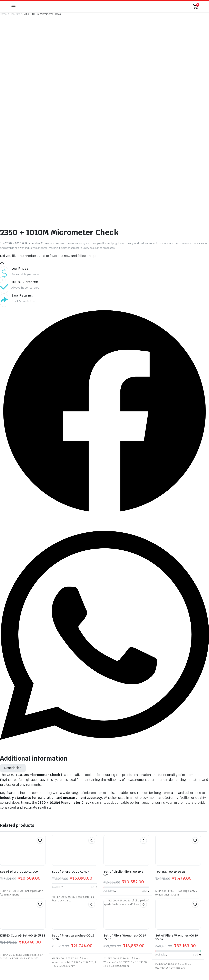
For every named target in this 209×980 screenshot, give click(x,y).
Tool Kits (15, 14)
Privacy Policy (149, 886)
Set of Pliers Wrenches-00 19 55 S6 (125, 806)
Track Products (151, 875)
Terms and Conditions (155, 892)
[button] (2, 133)
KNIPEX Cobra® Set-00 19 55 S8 (23, 804)
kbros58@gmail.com (91, 898)
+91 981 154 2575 (94, 877)
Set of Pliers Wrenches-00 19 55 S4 (177, 806)
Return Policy (149, 880)
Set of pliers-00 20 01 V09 (19, 741)
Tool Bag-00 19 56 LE (170, 741)
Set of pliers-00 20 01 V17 (70, 741)
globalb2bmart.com (23, 944)
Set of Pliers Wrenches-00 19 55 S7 (73, 806)
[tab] (13, 637)
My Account (148, 869)
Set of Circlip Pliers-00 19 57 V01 (124, 742)
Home (3, 14)
